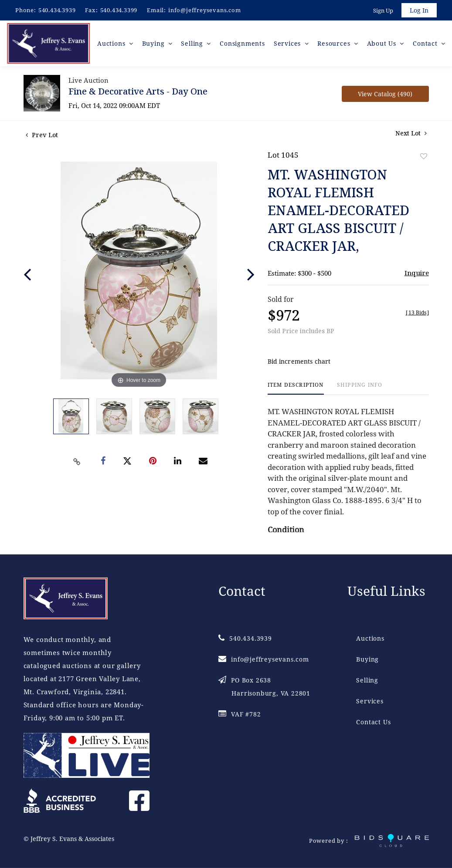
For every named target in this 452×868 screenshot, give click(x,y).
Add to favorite (424, 157)
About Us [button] (383, 43)
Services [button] (288, 43)
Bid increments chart (299, 362)
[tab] (296, 389)
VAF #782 (240, 714)
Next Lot (411, 133)
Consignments (243, 43)
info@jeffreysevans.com (205, 10)
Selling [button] (193, 43)
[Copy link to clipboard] (77, 462)
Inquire (417, 273)
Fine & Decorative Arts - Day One (138, 92)
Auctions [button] (113, 43)
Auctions (370, 638)
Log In (419, 10)
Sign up (383, 10)
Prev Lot (42, 135)
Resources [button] (335, 43)
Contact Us (373, 722)
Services (370, 701)
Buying (367, 659)
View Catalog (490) (385, 94)
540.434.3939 (57, 10)
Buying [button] (155, 43)
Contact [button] (426, 43)
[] (417, 313)
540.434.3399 (119, 10)
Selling (367, 680)
